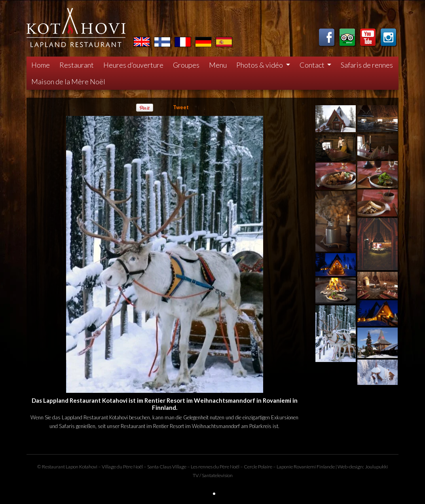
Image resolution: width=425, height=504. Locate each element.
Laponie (285, 467)
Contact (313, 65)
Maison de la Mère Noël (68, 81)
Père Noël (133, 467)
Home (41, 65)
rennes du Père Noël (219, 467)
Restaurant (77, 65)
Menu (218, 65)
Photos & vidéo (260, 65)
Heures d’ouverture (133, 65)
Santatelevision (217, 475)
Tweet (181, 107)
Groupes (186, 65)
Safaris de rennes (367, 65)
